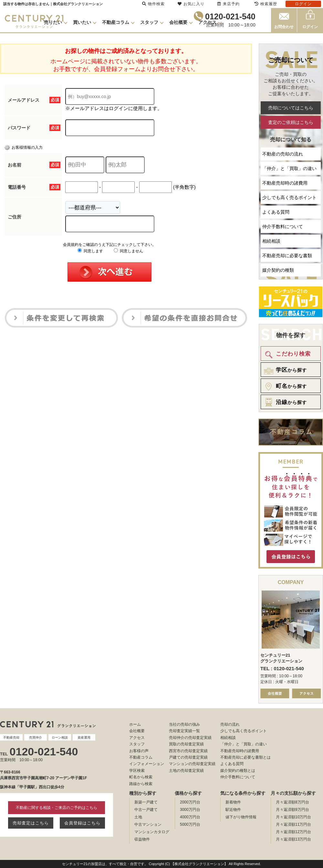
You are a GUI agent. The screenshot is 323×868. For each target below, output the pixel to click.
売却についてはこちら (291, 108)
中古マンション (148, 824)
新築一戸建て (146, 802)
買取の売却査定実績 (186, 744)
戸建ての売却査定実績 (188, 757)
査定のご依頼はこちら (291, 122)
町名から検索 (141, 777)
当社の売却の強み (184, 724)
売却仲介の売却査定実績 (190, 738)
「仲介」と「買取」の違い (289, 168)
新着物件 (233, 802)
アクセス (207, 22)
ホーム (135, 724)
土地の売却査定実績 (186, 771)
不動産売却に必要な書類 (287, 256)
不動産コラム (116, 22)
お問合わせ (284, 27)
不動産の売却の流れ (283, 154)
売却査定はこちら (31, 823)
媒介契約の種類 (278, 270)
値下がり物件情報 (241, 817)
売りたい (53, 22)
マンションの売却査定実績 (192, 764)
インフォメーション (147, 764)
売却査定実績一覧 (184, 731)
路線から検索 (141, 784)
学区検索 (137, 771)
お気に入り (191, 4)
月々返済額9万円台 (292, 810)
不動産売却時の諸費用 (285, 183)
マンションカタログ (152, 832)
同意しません (128, 251)
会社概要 (178, 22)
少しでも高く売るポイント (289, 197)
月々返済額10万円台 (293, 817)
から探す (284, 370)
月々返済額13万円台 (293, 839)
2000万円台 (190, 802)
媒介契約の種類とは (238, 771)
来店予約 (229, 4)
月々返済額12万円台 (293, 832)
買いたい (82, 22)
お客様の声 (139, 751)
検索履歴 (266, 4)
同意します (90, 251)
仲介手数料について (283, 227)
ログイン (310, 27)
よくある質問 (276, 212)
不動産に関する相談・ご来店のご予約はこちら (57, 808)
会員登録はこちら (82, 823)
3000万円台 (190, 810)
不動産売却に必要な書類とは (245, 757)
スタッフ (149, 22)
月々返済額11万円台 (293, 824)
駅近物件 (233, 810)
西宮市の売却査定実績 (188, 751)
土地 (138, 817)
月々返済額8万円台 (292, 802)
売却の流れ (230, 724)
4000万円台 (190, 817)
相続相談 (271, 241)
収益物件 (142, 839)
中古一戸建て (146, 810)
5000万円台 (190, 824)
